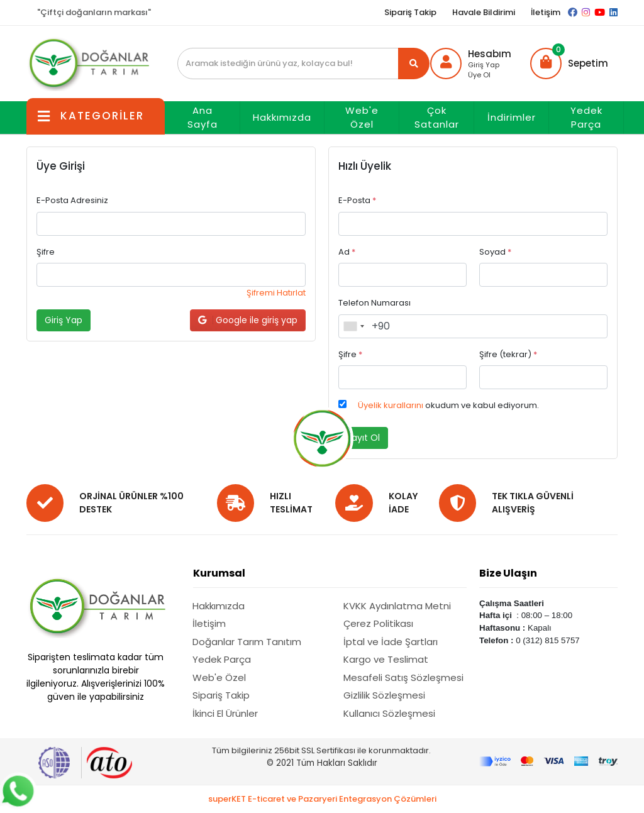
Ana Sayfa (203, 118)
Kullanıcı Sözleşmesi (389, 713)
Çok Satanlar (437, 118)
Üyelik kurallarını (391, 405)
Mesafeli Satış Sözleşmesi (403, 677)
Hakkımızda (282, 117)
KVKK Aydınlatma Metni (397, 606)
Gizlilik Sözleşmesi (384, 695)
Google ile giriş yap (248, 320)
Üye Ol (479, 75)
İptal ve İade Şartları (391, 642)
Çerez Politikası (378, 623)
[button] (569, 64)
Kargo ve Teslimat (386, 659)
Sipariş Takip (410, 12)
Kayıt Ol (363, 438)
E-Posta (357, 200)
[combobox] (353, 326)
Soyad (495, 252)
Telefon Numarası (375, 303)
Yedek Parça (586, 118)
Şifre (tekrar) (508, 354)
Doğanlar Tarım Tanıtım (247, 642)
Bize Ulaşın (508, 573)
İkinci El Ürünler (225, 713)
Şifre (46, 252)
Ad (347, 252)
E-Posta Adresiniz (72, 200)
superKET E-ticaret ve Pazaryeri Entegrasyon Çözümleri (322, 799)
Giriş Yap (484, 65)
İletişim (546, 12)
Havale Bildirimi (484, 12)
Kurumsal (219, 573)
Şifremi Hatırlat (276, 293)
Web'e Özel (362, 118)
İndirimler (512, 117)
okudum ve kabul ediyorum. (448, 405)
